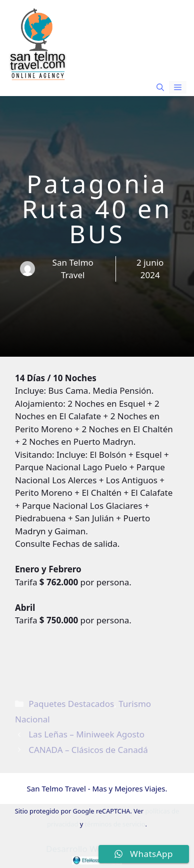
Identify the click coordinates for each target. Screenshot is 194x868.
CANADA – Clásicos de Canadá (88, 750)
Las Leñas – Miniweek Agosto (86, 734)
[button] (160, 87)
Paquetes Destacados (71, 704)
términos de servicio (115, 824)
